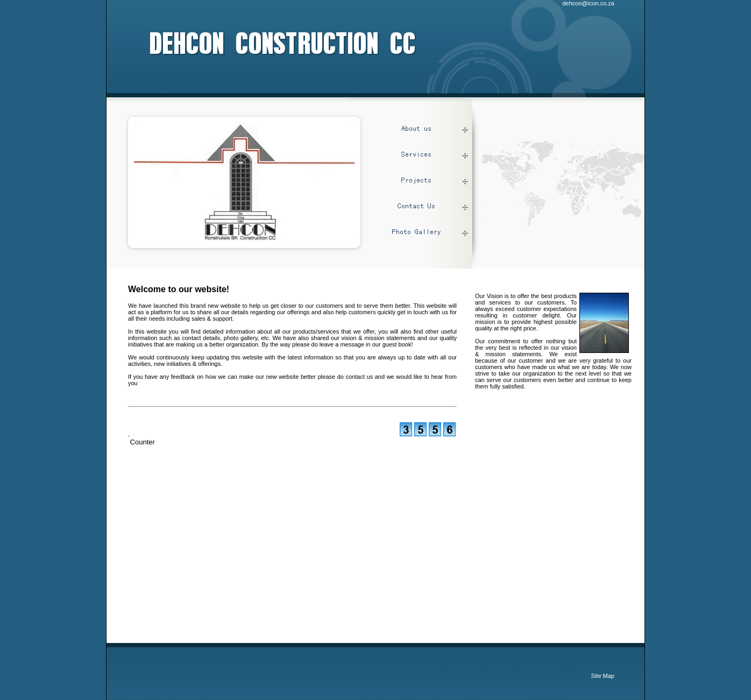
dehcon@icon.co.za (588, 3)
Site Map (603, 676)
